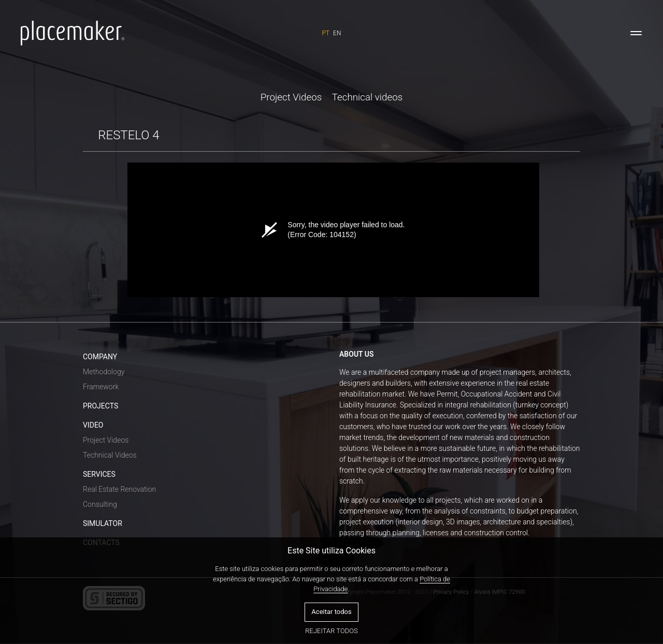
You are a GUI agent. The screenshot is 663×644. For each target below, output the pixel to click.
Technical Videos (110, 455)
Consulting (100, 504)
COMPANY (100, 357)
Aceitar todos (331, 612)
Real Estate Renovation (119, 489)
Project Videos (291, 97)
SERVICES (99, 474)
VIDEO (93, 425)
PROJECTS (100, 406)
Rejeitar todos (331, 631)
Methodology (104, 372)
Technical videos (367, 97)
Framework (101, 387)
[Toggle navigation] (636, 33)
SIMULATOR (103, 523)
